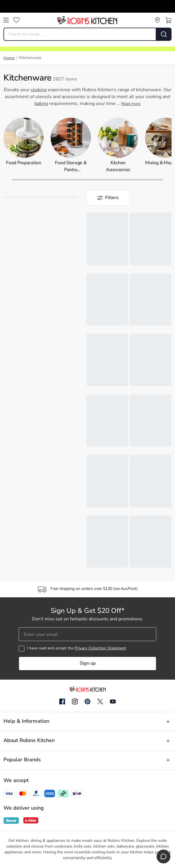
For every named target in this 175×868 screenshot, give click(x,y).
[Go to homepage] (87, 20)
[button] (108, 198)
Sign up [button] (88, 664)
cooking (39, 90)
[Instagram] (75, 702)
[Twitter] (100, 701)
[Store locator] (157, 20)
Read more (131, 104)
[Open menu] (6, 20)
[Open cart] (168, 20)
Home (9, 58)
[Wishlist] (16, 20)
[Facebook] (62, 702)
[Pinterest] (87, 701)
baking (41, 104)
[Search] (164, 34)
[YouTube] (113, 701)
